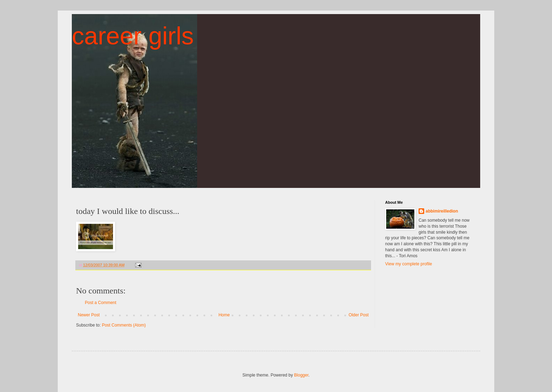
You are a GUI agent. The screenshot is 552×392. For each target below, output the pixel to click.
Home (224, 315)
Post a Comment (101, 303)
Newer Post (89, 315)
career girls (133, 36)
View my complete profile (409, 264)
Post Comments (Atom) (124, 325)
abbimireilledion (442, 211)
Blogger (301, 375)
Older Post (359, 315)
